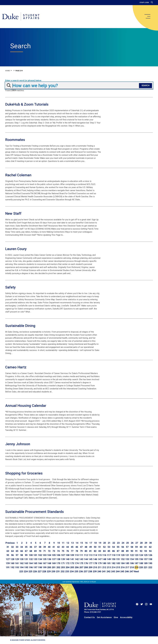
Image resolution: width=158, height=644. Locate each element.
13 (72, 543)
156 (141, 559)
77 (72, 551)
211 (100, 567)
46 (77, 547)
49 (90, 547)
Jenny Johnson (18, 444)
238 (90, 571)
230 (53, 571)
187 (136, 563)
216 (123, 567)
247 (131, 571)
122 (132, 555)
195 (26, 567)
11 (63, 543)
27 (137, 543)
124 (141, 555)
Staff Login (144, 3)
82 (95, 551)
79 (81, 551)
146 (95, 559)
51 (100, 547)
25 (127, 543)
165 (35, 563)
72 (49, 551)
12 (68, 543)
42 (58, 547)
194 (22, 567)
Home (8, 71)
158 (150, 559)
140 (68, 559)
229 (49, 571)
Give (116, 617)
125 (146, 555)
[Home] (21, 17)
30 (150, 543)
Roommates (15, 140)
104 (49, 555)
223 (21, 571)
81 (90, 551)
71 (45, 551)
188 (141, 563)
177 (90, 563)
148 (104, 559)
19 (100, 543)
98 (22, 555)
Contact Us (89, 617)
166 (40, 563)
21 (109, 543)
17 (91, 543)
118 (113, 555)
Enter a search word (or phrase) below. (23, 81)
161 (17, 563)
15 (82, 543)
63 (8, 551)
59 (136, 547)
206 (77, 567)
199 (45, 567)
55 (118, 547)
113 (90, 555)
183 (118, 563)
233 (67, 571)
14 (77, 543)
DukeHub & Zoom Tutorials (27, 104)
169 (54, 563)
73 (54, 551)
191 (8, 567)
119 (118, 555)
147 (100, 559)
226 (35, 571)
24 (123, 543)
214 (113, 567)
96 (12, 555)
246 (127, 571)
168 (49, 563)
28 (141, 543)
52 (104, 547)
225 (30, 571)
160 (12, 563)
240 (99, 571)
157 (146, 559)
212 (104, 567)
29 (146, 543)
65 (17, 551)
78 (77, 551)
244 (118, 571)
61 (146, 547)
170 (58, 563)
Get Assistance (104, 617)
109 (72, 555)
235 (76, 571)
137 (54, 559)
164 (31, 563)
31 (8, 547)
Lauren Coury (16, 249)
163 (26, 563)
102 (40, 555)
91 (136, 551)
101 (35, 555)
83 (100, 551)
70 (40, 551)
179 (100, 563)
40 (49, 547)
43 (63, 547)
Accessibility (126, 617)
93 (146, 551)
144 (86, 559)
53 (109, 547)
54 (113, 547)
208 (86, 567)
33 (17, 547)
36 (31, 547)
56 (123, 547)
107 (63, 555)
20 (105, 543)
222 (150, 567)
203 (63, 567)
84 (104, 551)
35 (26, 547)
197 (35, 567)
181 (109, 563)
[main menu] (147, 16)
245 (122, 571)
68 (31, 551)
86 (113, 551)
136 (49, 559)
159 (8, 563)
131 (26, 559)
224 (26, 571)
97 (17, 555)
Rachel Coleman (18, 175)
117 (109, 555)
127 (8, 559)
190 (150, 563)
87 (118, 551)
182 (113, 563)
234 (72, 571)
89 (127, 551)
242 (108, 571)
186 (132, 563)
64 (12, 551)
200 (49, 567)
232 (63, 571)
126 (150, 555)
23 (118, 543)
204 (68, 567)
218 (132, 567)
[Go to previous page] (10, 543)
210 (95, 567)
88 (123, 551)
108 (68, 555)
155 (136, 559)
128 (12, 559)
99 (26, 555)
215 (118, 567)
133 (35, 559)
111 (81, 555)
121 (127, 555)
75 (63, 551)
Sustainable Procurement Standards (35, 512)
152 (123, 559)
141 (72, 559)
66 (22, 551)
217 (127, 567)
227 (40, 571)
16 (86, 543)
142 (77, 559)
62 (150, 547)
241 (104, 571)
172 (68, 563)
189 (146, 563)
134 (40, 559)
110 (77, 555)
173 (72, 563)
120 (123, 555)
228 (44, 571)
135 (45, 559)
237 (86, 571)
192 (12, 567)
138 (58, 559)
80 (86, 551)
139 (63, 559)
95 (8, 555)
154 (132, 559)
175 (81, 563)
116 (104, 555)
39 (45, 547)
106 (58, 555)
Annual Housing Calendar (26, 406)
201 (54, 567)
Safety (10, 287)
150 (113, 559)
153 (127, 559)
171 (63, 563)
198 (40, 567)
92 (141, 551)
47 (81, 547)
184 (123, 563)
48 (86, 547)
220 (141, 567)
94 (150, 551)
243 (113, 571)
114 (95, 555)
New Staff (13, 213)
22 (114, 543)
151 (118, 559)
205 (72, 567)
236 (81, 571)
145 (90, 559)
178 (95, 563)
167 (45, 563)
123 (136, 555)
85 (109, 551)
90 (132, 551)
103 (45, 555)
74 (58, 551)
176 (86, 563)
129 (17, 559)
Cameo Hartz (16, 367)
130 (22, 559)
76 (68, 551)
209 (90, 567)
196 (31, 567)
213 (109, 567)
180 (104, 563)
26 (132, 543)
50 (95, 547)
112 (86, 555)
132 (31, 559)
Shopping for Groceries (24, 473)
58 (132, 547)
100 (31, 555)
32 (12, 547)
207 (81, 567)
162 (22, 563)
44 (68, 547)
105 (54, 555)
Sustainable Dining (20, 326)
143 (81, 559)
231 (58, 571)
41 (54, 547)
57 (127, 547)
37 (35, 547)
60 (141, 547)
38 (40, 547)
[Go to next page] (136, 571)
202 (58, 567)
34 (22, 547)
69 (35, 551)
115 (100, 555)
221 (146, 567)
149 (109, 559)
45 (72, 547)
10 (59, 543)
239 (95, 571)
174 (77, 563)
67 (26, 551)
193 (17, 567)
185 (127, 563)
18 (95, 543)
